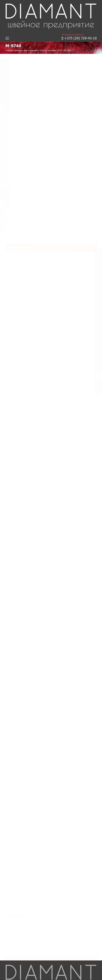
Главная (9, 865)
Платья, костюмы (48, 50)
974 (60, 50)
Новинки (9, 877)
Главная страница (14, 50)
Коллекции (11, 871)
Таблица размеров (14, 874)
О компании (11, 868)
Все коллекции (31, 50)
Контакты (10, 881)
